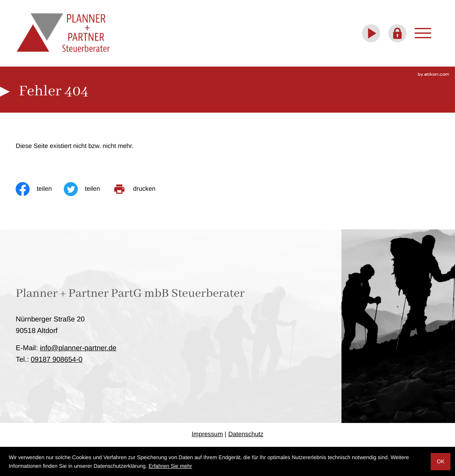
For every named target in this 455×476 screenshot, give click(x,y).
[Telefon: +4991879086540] (57, 359)
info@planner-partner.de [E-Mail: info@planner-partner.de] (78, 348)
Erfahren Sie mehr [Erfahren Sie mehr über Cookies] (170, 466)
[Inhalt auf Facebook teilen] (40, 189)
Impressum (207, 434)
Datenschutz (246, 434)
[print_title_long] (140, 189)
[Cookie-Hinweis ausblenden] (441, 462)
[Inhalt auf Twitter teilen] (88, 189)
